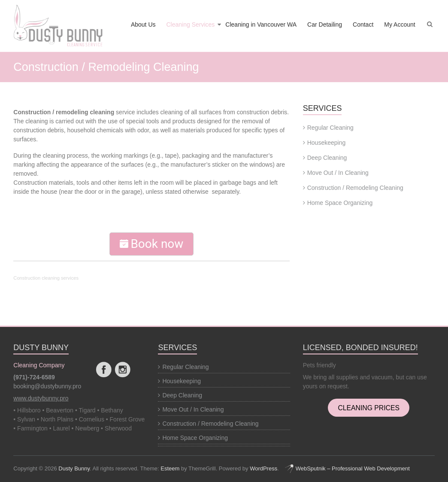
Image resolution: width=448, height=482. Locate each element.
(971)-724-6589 (34, 377)
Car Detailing (325, 24)
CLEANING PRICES (369, 407)
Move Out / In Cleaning (338, 173)
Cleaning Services (191, 24)
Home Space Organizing (340, 203)
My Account (400, 24)
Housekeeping (327, 143)
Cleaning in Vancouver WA (261, 24)
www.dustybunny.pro (41, 398)
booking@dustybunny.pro (47, 386)
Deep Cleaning (327, 158)
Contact (363, 24)
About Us (143, 24)
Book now (151, 244)
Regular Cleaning (330, 128)
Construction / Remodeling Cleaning (355, 188)
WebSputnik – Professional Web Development (347, 468)
